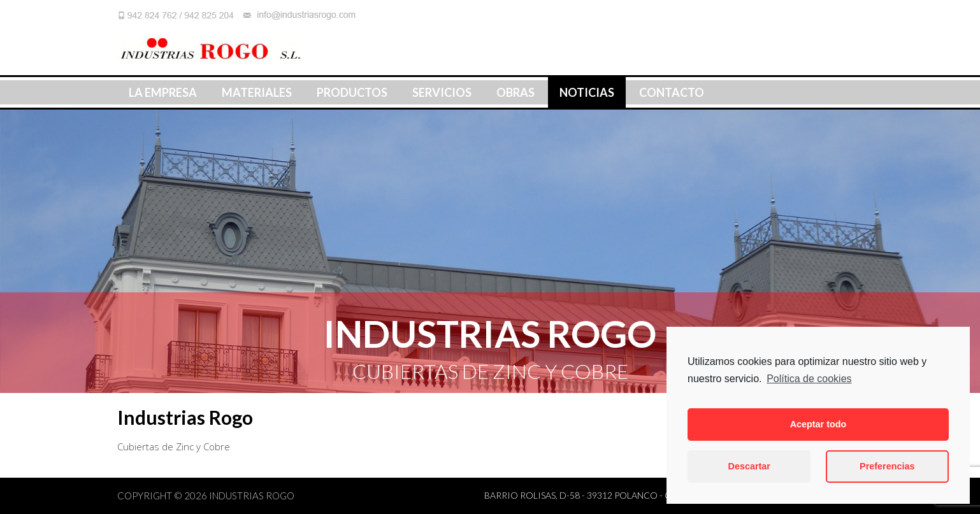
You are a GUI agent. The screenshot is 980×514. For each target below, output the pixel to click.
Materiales (257, 92)
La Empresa (163, 92)
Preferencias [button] (887, 466)
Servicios (442, 92)
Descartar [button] (749, 466)
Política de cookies (809, 379)
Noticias (587, 92)
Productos (352, 92)
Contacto (672, 92)
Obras (515, 92)
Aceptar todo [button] (818, 424)
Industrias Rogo (252, 496)
